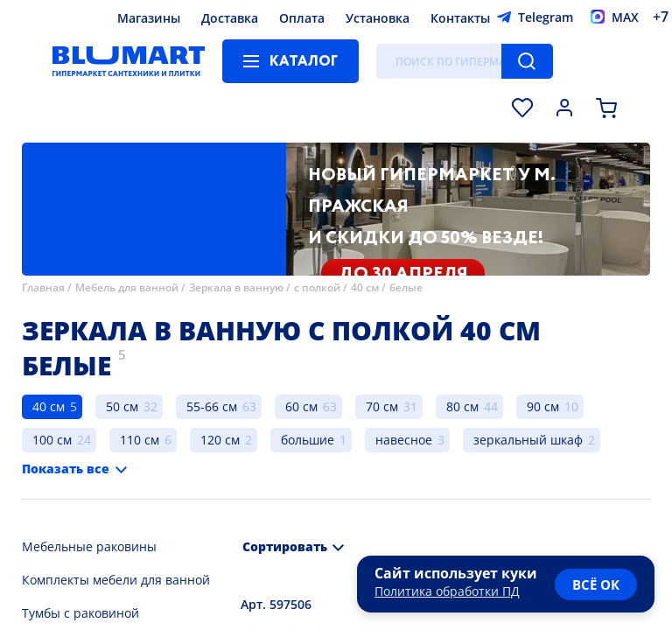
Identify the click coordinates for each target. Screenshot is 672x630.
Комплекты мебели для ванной (116, 580)
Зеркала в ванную (236, 287)
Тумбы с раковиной (80, 613)
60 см (301, 406)
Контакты (460, 18)
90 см (543, 406)
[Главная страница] (129, 61)
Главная (43, 287)
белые (406, 287)
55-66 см (212, 406)
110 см (140, 440)
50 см (122, 406)
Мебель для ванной (127, 287)
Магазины (149, 18)
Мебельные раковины (89, 546)
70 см (382, 406)
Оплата (302, 18)
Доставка (230, 18)
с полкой (317, 287)
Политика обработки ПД (447, 591)
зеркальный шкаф (528, 440)
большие (308, 440)
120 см (220, 440)
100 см (52, 440)
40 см (365, 287)
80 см (462, 406)
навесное (404, 440)
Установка (378, 18)
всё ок (596, 584)
